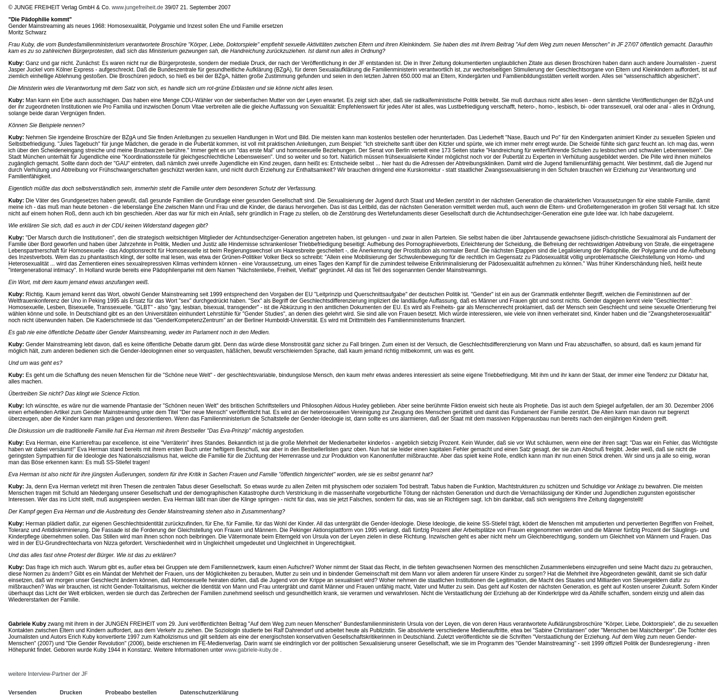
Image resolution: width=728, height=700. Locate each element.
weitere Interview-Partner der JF (48, 674)
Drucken (71, 693)
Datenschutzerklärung (209, 693)
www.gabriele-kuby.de (251, 650)
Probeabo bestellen (131, 693)
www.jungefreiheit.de (138, 7)
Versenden (23, 693)
